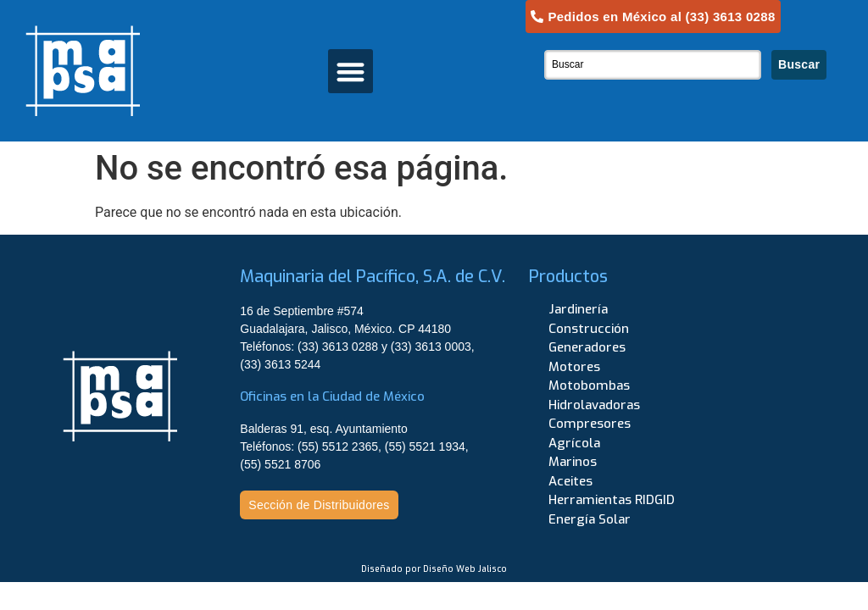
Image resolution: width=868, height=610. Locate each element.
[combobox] (653, 65)
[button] (351, 72)
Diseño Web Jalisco (465, 569)
